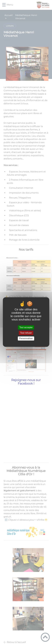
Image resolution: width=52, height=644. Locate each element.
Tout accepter (26, 327)
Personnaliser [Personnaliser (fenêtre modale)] (26, 338)
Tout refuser (26, 333)
